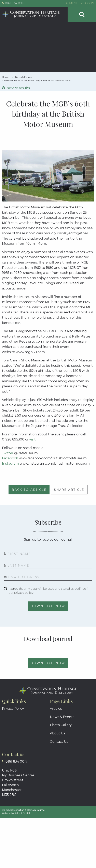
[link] (6, 77)
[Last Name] (48, 566)
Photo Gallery (61, 725)
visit (33, 439)
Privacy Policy (13, 709)
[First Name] (48, 554)
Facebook (10, 458)
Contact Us (59, 742)
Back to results (16, 88)
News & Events (62, 717)
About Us (58, 733)
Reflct (22, 813)
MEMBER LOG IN (80, 3)
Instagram (10, 463)
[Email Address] (48, 578)
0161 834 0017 (13, 3)
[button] (82, 14)
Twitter (8, 453)
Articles (56, 709)
